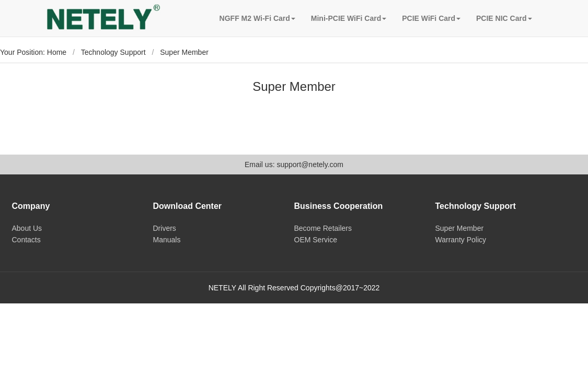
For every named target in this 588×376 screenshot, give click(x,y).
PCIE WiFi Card (431, 18)
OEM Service (316, 240)
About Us (27, 228)
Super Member (460, 228)
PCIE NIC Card (504, 18)
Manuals (167, 240)
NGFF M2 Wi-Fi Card (257, 18)
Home (57, 52)
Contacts (26, 240)
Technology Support (113, 52)
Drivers (165, 228)
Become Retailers (323, 228)
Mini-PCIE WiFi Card (349, 18)
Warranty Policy (461, 240)
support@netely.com (310, 164)
